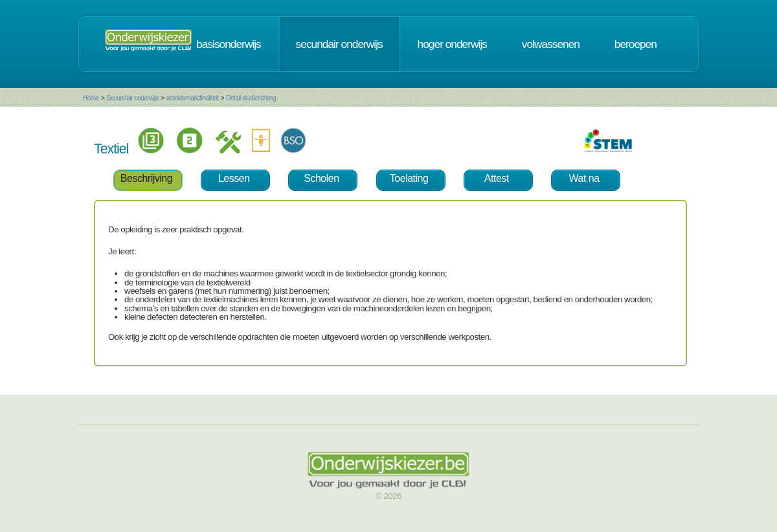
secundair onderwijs (339, 44)
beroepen (636, 44)
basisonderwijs (229, 44)
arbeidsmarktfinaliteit (193, 98)
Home (91, 98)
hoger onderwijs (452, 44)
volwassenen (551, 44)
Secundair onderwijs (132, 98)
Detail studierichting (251, 98)
